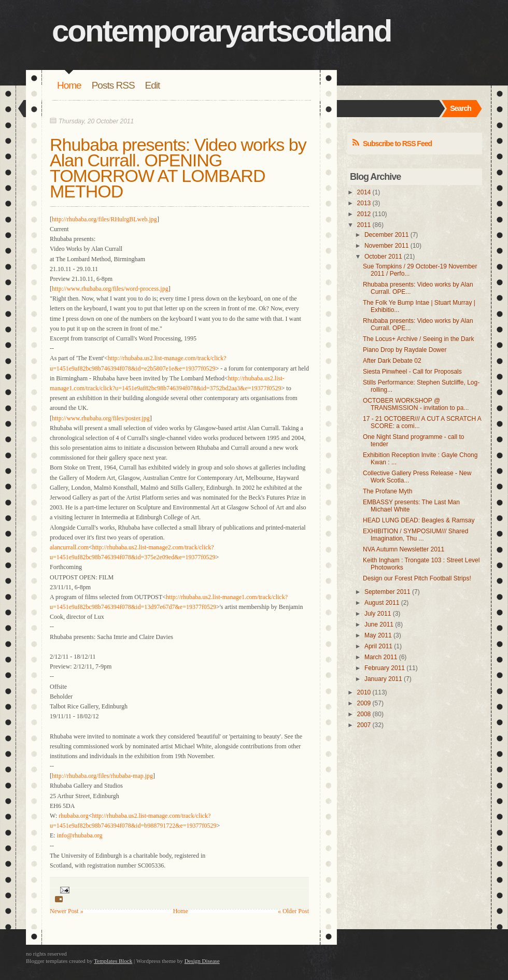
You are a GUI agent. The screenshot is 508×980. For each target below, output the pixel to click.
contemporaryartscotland (222, 31)
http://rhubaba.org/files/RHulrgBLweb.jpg (104, 219)
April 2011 (378, 646)
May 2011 (378, 635)
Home (69, 85)
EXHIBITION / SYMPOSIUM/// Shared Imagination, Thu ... (415, 535)
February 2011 (385, 668)
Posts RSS (113, 85)
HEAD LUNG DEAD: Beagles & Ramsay (419, 520)
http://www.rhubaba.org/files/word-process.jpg (110, 289)
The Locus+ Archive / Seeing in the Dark (418, 339)
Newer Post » (67, 911)
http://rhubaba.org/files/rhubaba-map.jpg (102, 776)
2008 (364, 714)
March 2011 (381, 657)
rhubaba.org (73, 816)
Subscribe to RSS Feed (397, 144)
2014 (364, 192)
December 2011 (386, 235)
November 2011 (386, 246)
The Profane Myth (387, 491)
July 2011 (378, 614)
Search (461, 108)
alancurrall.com (69, 547)
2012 (364, 214)
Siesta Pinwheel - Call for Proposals (412, 372)
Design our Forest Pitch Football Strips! (417, 578)
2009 (364, 703)
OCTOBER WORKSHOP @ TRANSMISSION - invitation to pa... (416, 404)
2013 (364, 203)
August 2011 (382, 603)
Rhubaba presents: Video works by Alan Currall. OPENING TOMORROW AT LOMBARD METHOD (178, 168)
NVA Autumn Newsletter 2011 (404, 549)
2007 (364, 725)
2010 (364, 692)
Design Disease (202, 961)
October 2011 (383, 257)
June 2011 (379, 624)
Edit (153, 85)
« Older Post (293, 911)
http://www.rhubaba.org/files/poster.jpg (101, 418)
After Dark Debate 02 (392, 361)
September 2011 (387, 592)
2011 (364, 225)
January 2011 (383, 679)
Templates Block (113, 961)
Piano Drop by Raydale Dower (405, 350)
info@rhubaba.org (80, 835)
